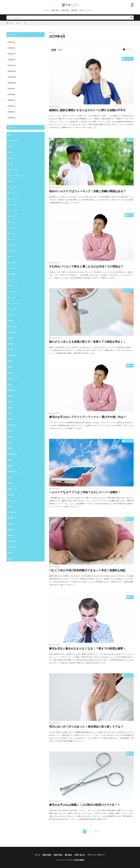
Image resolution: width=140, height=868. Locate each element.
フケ (11, 280)
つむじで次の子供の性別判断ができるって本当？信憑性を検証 (87, 570)
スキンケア (129, 290)
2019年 (18, 23)
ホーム (47, 10)
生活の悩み (13, 425)
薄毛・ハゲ (13, 489)
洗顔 (11, 408)
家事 (11, 361)
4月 (25, 23)
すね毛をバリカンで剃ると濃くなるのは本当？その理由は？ (86, 266)
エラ (11, 164)
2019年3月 (11, 54)
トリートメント (15, 245)
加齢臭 (12, 338)
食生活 (12, 530)
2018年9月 (11, 89)
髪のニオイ (13, 535)
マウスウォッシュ (16, 309)
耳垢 (11, 477)
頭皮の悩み (65, 10)
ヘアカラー (13, 292)
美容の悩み (13, 472)
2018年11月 (12, 77)
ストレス (12, 233)
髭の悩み (12, 547)
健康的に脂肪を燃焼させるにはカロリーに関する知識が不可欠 (87, 110)
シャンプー (13, 216)
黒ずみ (12, 553)
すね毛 (130, 215)
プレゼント (13, 286)
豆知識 (12, 495)
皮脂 (11, 442)
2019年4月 (11, 48)
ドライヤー (13, 251)
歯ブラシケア (14, 373)
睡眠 (11, 460)
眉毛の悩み (55, 10)
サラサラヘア (14, 199)
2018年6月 (11, 106)
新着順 (54, 50)
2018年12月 (12, 71)
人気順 (60, 50)
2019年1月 (11, 65)
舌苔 (11, 483)
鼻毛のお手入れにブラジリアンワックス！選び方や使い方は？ (88, 417)
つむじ (130, 519)
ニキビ (12, 257)
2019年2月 (11, 60)
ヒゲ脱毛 (12, 274)
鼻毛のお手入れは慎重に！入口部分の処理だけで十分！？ (84, 805)
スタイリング (14, 228)
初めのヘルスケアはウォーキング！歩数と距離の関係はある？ (88, 191)
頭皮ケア (12, 518)
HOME (10, 23)
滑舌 (11, 419)
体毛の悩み (13, 326)
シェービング (14, 210)
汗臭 (11, 402)
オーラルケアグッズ (16, 175)
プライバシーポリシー (96, 855)
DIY (11, 135)
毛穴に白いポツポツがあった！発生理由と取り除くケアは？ (86, 726)
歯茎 (11, 396)
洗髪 (11, 413)
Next (96, 831)
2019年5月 (11, 42)
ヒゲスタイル (14, 268)
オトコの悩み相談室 (77, 860)
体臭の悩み (13, 332)
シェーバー (13, 204)
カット (12, 181)
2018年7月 (11, 100)
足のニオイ (13, 501)
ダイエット (129, 59)
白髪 (11, 437)
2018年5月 (11, 112)
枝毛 (11, 367)
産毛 (11, 431)
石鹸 (11, 466)
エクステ (12, 158)
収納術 (12, 344)
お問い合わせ (80, 855)
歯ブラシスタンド (16, 379)
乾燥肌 (12, 321)
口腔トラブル (14, 350)
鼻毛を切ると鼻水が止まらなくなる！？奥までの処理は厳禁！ (87, 648)
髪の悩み (75, 10)
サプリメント (14, 193)
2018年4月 (11, 118)
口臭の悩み (13, 355)
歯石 (11, 384)
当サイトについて (86, 10)
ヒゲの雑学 (13, 263)
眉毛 (11, 448)
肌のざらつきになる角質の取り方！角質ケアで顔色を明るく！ (87, 342)
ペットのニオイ (15, 303)
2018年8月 (11, 94)
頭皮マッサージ (15, 524)
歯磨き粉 (12, 390)
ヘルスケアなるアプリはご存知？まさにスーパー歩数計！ (85, 492)
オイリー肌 (13, 170)
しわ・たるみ (14, 141)
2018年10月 (12, 83)
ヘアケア (12, 297)
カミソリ (12, 187)
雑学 (131, 140)
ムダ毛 (12, 315)
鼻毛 (131, 365)
